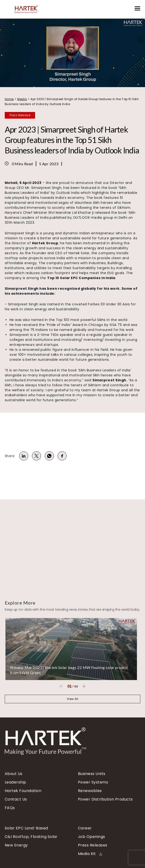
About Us (14, 774)
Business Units (92, 774)
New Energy (16, 845)
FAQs (10, 808)
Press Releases (93, 845)
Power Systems (93, 782)
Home (9, 99)
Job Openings (92, 837)
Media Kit (90, 854)
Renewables (90, 791)
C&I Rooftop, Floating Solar (31, 837)
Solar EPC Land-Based (26, 828)
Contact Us (16, 799)
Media (22, 99)
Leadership (16, 782)
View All (73, 699)
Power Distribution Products (105, 799)
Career (85, 828)
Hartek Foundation (23, 791)
